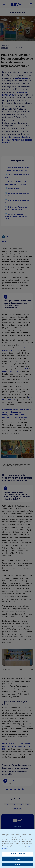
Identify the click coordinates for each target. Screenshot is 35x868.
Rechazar (17, 859)
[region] (17, 848)
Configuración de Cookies (17, 854)
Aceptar (17, 864)
